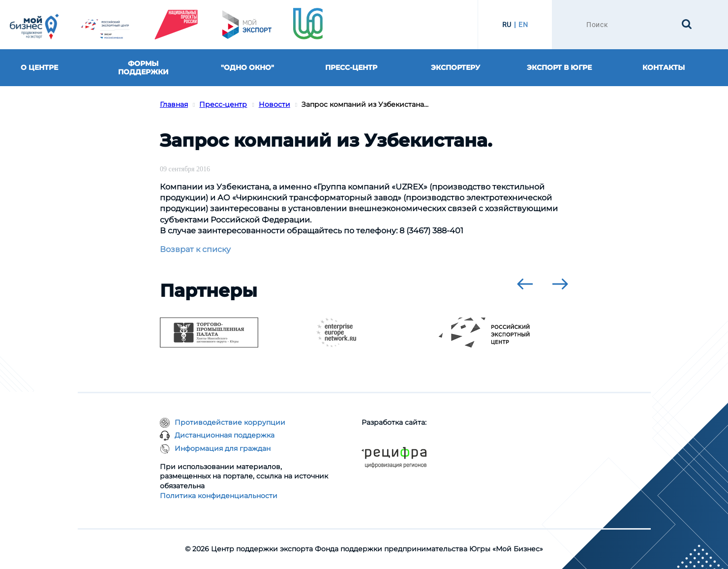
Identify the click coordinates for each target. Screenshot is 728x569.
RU (507, 25)
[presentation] (525, 284)
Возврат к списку (195, 249)
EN (523, 25)
